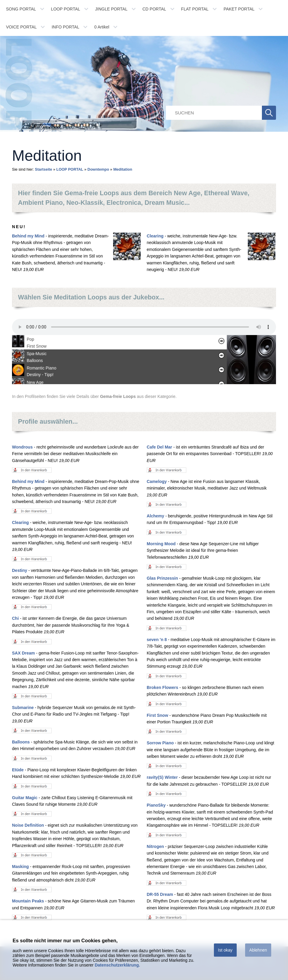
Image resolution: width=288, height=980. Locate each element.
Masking (20, 867)
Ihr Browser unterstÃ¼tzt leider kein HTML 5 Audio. (144, 327)
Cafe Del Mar (159, 447)
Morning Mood (161, 544)
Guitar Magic (25, 798)
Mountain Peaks (28, 901)
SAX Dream (23, 653)
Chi (15, 618)
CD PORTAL (154, 9)
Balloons (21, 742)
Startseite (43, 169)
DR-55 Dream (160, 894)
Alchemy (155, 516)
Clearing (155, 236)
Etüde (18, 770)
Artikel (102, 27)
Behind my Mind (28, 236)
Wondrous (22, 447)
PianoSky (156, 805)
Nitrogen (155, 846)
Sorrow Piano (160, 743)
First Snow (157, 715)
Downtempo (98, 169)
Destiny (20, 570)
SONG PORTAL (21, 9)
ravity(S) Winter (162, 777)
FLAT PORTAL (195, 9)
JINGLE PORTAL (111, 9)
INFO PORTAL (65, 27)
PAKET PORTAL (239, 9)
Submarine (23, 708)
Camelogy (157, 481)
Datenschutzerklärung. (117, 965)
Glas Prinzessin (162, 578)
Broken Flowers (162, 687)
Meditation (123, 169)
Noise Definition (28, 825)
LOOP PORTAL (66, 9)
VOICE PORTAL (21, 27)
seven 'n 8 (157, 640)
